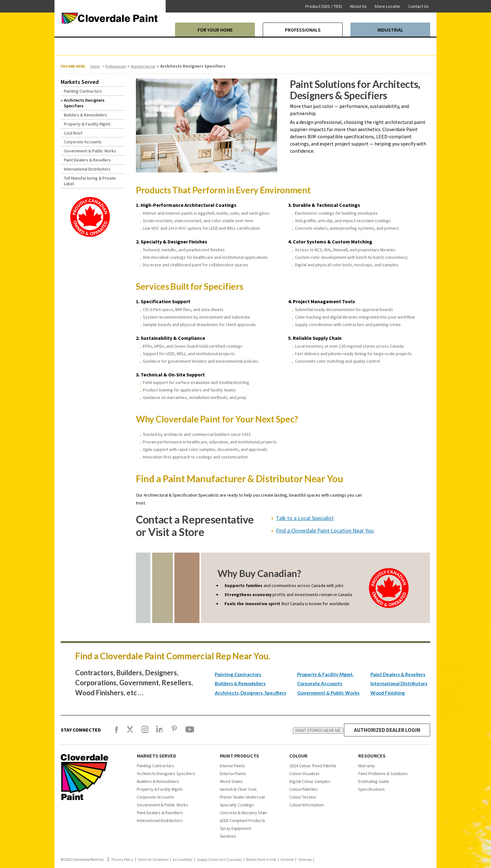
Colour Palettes (303, 789)
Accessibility (183, 860)
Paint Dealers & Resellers (398, 674)
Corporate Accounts (320, 683)
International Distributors (399, 683)
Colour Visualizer (305, 774)
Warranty (367, 766)
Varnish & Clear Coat (238, 789)
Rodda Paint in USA (261, 860)
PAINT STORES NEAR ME (315, 731)
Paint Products (240, 756)
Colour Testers (303, 797)
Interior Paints (233, 766)
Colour (298, 756)
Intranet (287, 860)
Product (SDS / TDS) (324, 6)
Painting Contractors (238, 674)
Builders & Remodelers (158, 781)
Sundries (228, 836)
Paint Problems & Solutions (383, 774)
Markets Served (143, 66)
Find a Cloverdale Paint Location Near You (325, 531)
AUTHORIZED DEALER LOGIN (385, 730)
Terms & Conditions (153, 860)
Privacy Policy (122, 860)
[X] (130, 732)
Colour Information (306, 805)
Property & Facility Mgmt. (325, 674)
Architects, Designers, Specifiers (251, 693)
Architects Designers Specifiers (166, 774)
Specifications (371, 789)
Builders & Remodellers (240, 683)
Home (95, 66)
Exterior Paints (233, 774)
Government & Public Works (328, 693)
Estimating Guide (374, 781)
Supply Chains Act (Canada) (219, 860)
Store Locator (388, 6)
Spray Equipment (235, 828)
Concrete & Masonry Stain (244, 813)
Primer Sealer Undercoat (243, 797)
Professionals (116, 66)
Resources (372, 756)
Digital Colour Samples (310, 781)
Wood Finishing (388, 693)
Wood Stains (231, 781)
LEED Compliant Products (243, 820)
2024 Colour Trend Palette (313, 766)
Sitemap (305, 860)
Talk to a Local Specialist (305, 518)
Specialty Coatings (237, 805)
